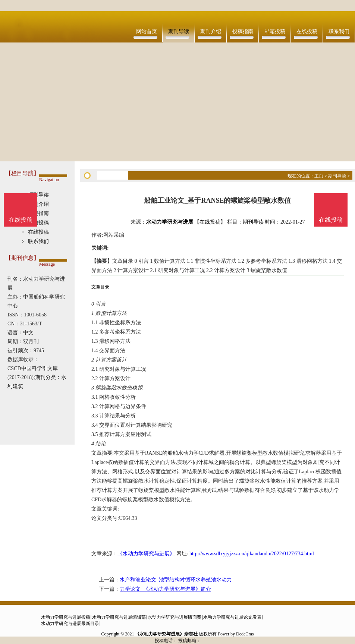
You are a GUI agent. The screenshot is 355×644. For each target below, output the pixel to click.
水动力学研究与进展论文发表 (232, 617)
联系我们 (339, 31)
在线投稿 (307, 31)
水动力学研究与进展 (170, 222)
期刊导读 (179, 31)
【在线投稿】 (210, 222)
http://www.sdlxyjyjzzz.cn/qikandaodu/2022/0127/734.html (252, 554)
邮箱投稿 (275, 31)
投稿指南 (243, 31)
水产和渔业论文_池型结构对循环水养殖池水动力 (176, 580)
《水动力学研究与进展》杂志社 (166, 634)
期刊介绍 (211, 31)
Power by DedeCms (236, 634)
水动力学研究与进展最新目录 (70, 624)
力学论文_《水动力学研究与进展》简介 (165, 589)
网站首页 (147, 31)
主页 (319, 176)
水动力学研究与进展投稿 (66, 617)
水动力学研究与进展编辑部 (119, 617)
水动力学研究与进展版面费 (175, 617)
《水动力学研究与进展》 (146, 554)
